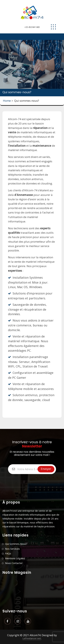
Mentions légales (15, 558)
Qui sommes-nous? (16, 544)
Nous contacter (14, 563)
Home (7, 101)
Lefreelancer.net (32, 638)
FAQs (8, 553)
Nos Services (12, 549)
